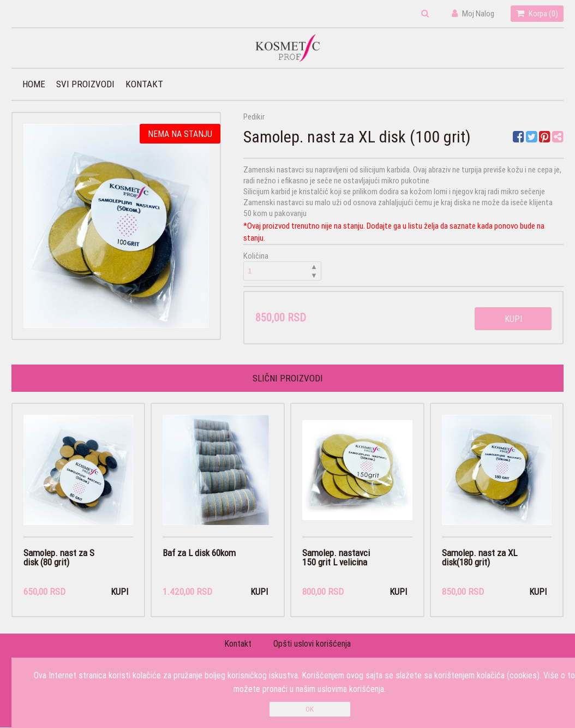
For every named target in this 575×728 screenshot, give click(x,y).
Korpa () (537, 13)
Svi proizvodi (85, 84)
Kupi (513, 319)
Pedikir (254, 117)
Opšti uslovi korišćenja (312, 644)
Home (34, 84)
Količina (283, 265)
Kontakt (144, 84)
